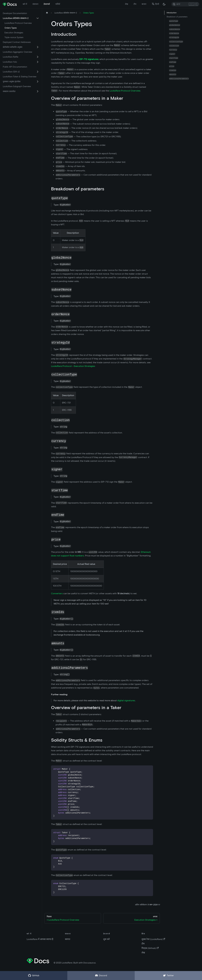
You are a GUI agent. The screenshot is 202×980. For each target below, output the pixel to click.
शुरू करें (106, 939)
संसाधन (35, 4)
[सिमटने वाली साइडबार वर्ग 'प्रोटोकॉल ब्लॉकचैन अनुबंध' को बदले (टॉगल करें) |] (38, 47)
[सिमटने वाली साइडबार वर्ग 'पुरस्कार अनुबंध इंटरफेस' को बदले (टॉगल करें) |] (38, 82)
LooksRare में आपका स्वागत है (40, 939)
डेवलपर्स (47, 4)
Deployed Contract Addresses (17, 42)
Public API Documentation (15, 67)
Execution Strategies (14, 33)
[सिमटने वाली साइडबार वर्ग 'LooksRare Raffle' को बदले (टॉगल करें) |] (38, 57)
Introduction (172, 13)
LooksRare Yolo (10, 62)
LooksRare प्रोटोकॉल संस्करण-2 (16, 18)
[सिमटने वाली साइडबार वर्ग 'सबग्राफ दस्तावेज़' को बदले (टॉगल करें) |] (38, 91)
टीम (135, 4)
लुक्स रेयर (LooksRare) (153, 939)
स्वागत (68, 939)
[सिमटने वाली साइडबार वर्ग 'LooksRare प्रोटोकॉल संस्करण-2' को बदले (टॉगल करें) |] (38, 18)
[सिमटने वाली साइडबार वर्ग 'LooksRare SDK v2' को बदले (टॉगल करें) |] (38, 72)
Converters (57, 593)
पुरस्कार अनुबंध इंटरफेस (12, 82)
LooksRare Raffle (11, 57)
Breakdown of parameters (177, 17)
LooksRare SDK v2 (11, 72)
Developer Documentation (15, 13)
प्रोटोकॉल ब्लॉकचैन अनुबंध (13, 47)
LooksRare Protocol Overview (18, 23)
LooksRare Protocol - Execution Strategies (73, 366)
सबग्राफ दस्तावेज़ (9, 91)
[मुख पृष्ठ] (47, 13)
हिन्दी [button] (155, 4)
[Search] (185, 4)
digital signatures (126, 700)
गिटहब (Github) (150, 948)
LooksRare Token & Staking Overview (20, 77)
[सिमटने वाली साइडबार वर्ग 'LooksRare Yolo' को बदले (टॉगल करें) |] (38, 62)
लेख (127, 4)
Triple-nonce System (14, 37)
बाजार (144, 4)
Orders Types (11, 28)
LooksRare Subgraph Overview (17, 86)
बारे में (25, 4)
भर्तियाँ (58, 4)
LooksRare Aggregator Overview (17, 52)
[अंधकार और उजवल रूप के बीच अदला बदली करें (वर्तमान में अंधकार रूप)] (164, 4)
